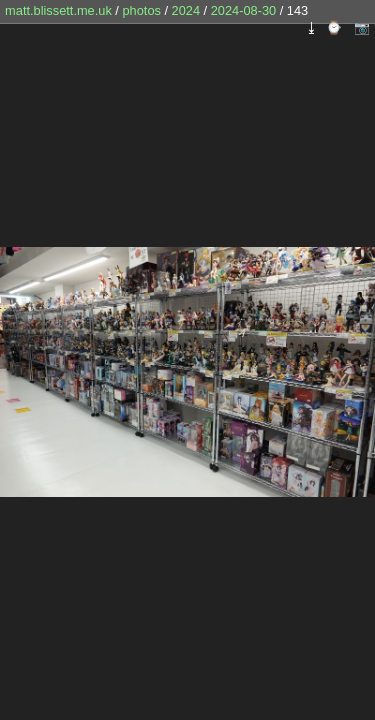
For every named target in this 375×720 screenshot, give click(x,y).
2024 (186, 10)
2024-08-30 (243, 10)
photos (141, 10)
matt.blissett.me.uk (58, 10)
